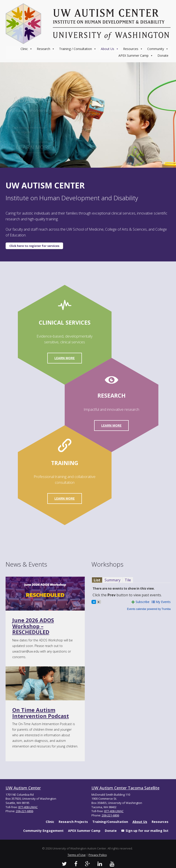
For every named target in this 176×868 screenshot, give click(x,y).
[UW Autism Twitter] (64, 864)
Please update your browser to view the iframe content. (131, 580)
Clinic (26, 49)
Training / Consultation (78, 49)
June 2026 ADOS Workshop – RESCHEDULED (33, 626)
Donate (163, 55)
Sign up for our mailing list (147, 831)
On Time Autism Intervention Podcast (41, 713)
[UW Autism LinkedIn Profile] (100, 864)
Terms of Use (77, 855)
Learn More (65, 358)
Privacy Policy (98, 855)
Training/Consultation (110, 822)
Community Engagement (43, 831)
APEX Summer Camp (136, 56)
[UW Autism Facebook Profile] (76, 864)
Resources (133, 49)
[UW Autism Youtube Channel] (112, 864)
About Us (110, 49)
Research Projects (73, 822)
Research (46, 49)
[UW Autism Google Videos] (87, 864)
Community (158, 49)
